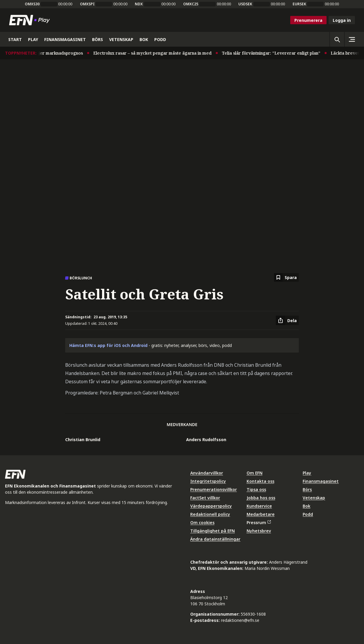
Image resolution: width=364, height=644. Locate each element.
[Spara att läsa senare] (286, 277)
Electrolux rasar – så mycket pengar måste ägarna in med (158, 53)
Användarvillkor (207, 473)
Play (307, 473)
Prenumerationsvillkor (214, 489)
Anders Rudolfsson (206, 440)
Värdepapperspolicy (211, 506)
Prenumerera (308, 20)
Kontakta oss (260, 481)
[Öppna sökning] (337, 39)
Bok (306, 506)
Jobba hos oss (261, 498)
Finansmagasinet (321, 481)
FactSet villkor (205, 498)
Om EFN (255, 473)
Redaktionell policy (210, 514)
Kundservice (259, 506)
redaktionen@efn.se (240, 620)
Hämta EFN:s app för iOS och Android (108, 345)
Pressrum (259, 522)
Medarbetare (261, 514)
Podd (308, 514)
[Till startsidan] (31, 20)
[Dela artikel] (287, 320)
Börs (307, 489)
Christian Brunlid (83, 440)
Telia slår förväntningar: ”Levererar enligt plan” (276, 53)
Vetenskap (314, 498)
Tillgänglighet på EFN (213, 531)
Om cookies (202, 522)
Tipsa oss (256, 489)
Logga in (342, 20)
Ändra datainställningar (215, 539)
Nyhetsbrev (259, 531)
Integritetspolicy (208, 481)
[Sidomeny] (352, 39)
